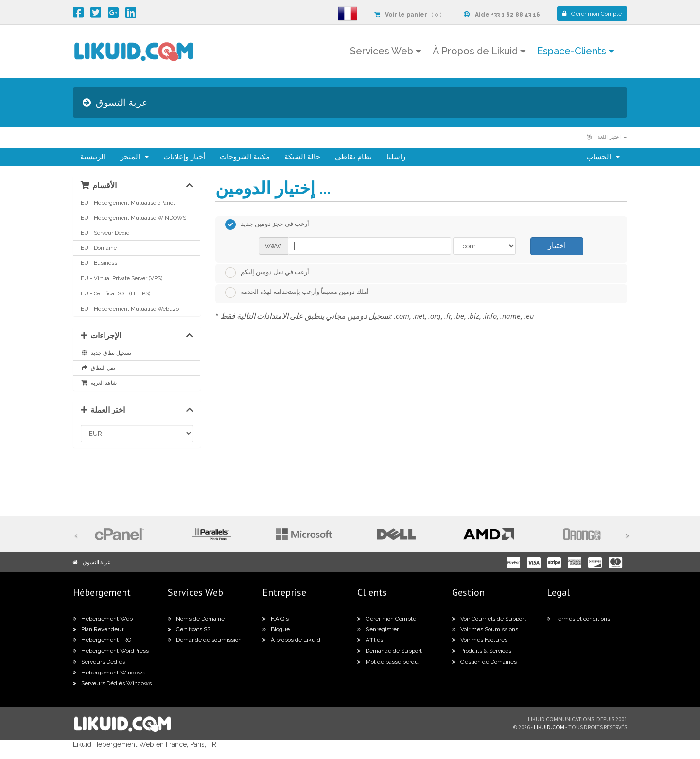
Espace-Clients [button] (576, 51)
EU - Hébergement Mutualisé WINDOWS (133, 218)
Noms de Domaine (196, 619)
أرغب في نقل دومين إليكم (267, 273)
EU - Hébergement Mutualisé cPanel (128, 203)
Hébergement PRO (102, 640)
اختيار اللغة (607, 137)
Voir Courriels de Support (489, 619)
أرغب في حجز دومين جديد (267, 224)
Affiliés (370, 640)
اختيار (557, 246)
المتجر (134, 157)
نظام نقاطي (353, 157)
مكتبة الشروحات (245, 157)
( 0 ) (408, 15)
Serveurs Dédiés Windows (112, 683)
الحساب (603, 157)
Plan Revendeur (98, 629)
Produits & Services (482, 651)
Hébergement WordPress (111, 651)
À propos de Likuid (291, 640)
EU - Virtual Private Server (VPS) (122, 278)
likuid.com (549, 727)
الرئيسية (93, 157)
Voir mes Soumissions (485, 629)
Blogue (276, 629)
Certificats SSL (191, 629)
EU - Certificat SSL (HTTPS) (115, 293)
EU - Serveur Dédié (105, 233)
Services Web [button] (385, 51)
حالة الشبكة (302, 157)
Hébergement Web (103, 619)
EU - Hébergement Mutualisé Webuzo (130, 309)
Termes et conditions (578, 619)
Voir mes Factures (480, 640)
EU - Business (99, 263)
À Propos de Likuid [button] (479, 51)
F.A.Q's (276, 619)
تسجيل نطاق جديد (106, 353)
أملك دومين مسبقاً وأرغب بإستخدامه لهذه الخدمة (297, 293)
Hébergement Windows (109, 673)
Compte (592, 14)
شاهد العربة (99, 383)
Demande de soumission (205, 640)
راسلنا (396, 157)
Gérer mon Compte (387, 619)
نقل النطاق (98, 368)
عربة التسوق (97, 562)
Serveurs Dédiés (99, 662)
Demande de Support (390, 651)
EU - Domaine (99, 248)
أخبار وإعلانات (184, 157)
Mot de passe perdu (388, 662)
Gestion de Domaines (484, 662)
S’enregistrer (378, 629)
